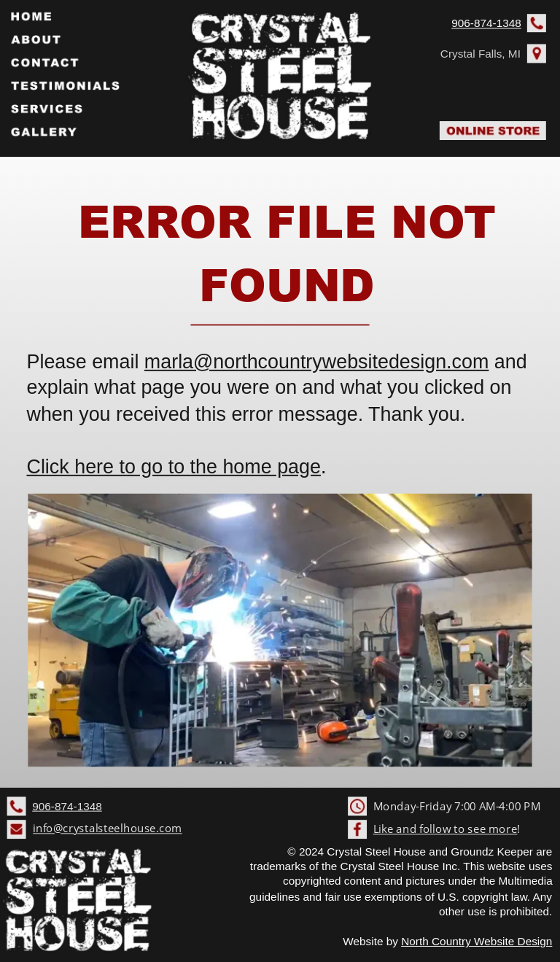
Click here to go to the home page (173, 467)
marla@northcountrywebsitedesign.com (317, 362)
